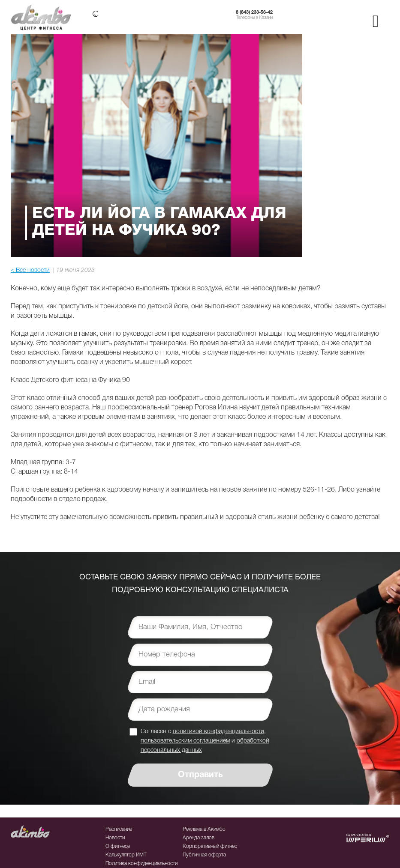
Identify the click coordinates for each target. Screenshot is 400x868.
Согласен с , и (205, 741)
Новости (115, 838)
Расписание (119, 829)
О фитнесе (118, 846)
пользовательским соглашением (185, 741)
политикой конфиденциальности (218, 732)
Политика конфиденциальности (141, 864)
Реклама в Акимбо (204, 829)
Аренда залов (198, 838)
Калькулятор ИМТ (126, 855)
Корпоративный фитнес (210, 846)
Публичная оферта (204, 855)
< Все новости (30, 270)
